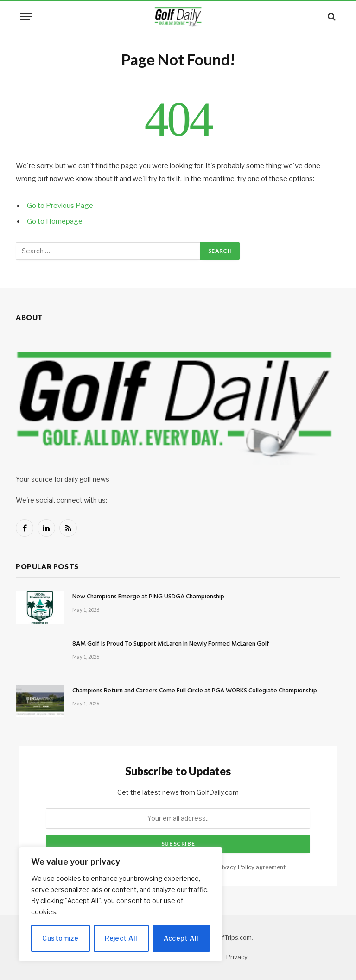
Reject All (121, 938)
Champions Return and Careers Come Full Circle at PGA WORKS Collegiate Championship (195, 691)
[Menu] (26, 16)
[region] (121, 904)
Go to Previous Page (60, 206)
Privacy (237, 957)
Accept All (181, 938)
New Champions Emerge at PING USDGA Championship (148, 597)
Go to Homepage (55, 221)
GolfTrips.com (232, 937)
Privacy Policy (235, 867)
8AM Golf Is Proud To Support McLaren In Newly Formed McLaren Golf (171, 644)
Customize (60, 938)
